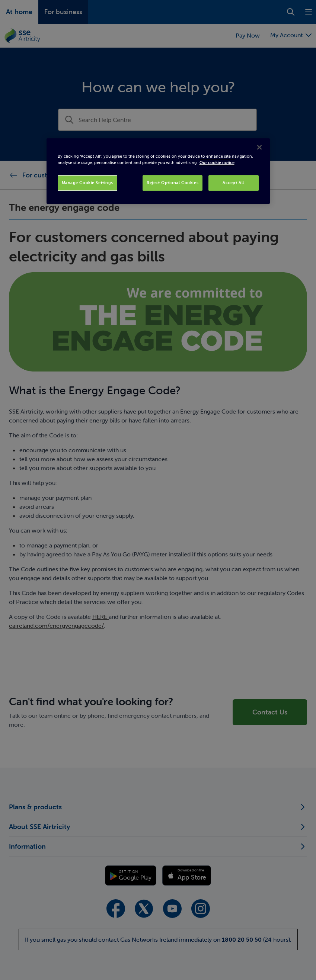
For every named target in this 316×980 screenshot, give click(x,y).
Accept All (233, 183)
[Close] (259, 147)
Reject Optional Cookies (173, 183)
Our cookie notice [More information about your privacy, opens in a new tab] (217, 163)
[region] (158, 171)
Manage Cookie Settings (88, 183)
